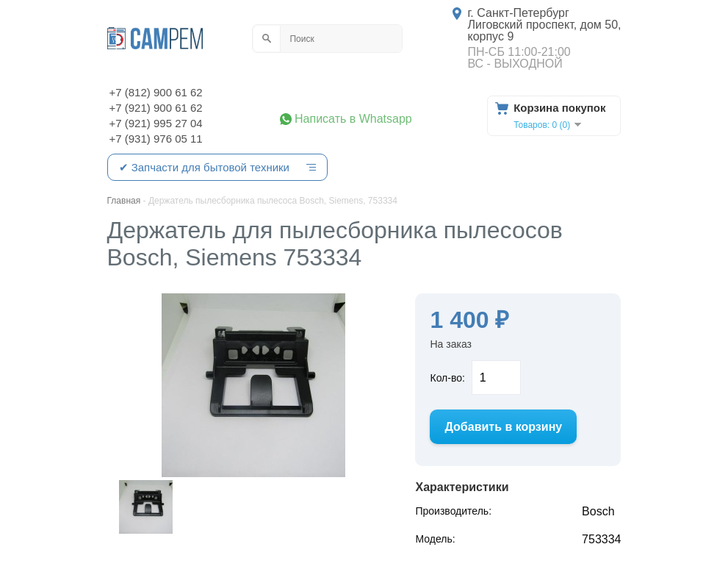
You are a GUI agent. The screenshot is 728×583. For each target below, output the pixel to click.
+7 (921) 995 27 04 (156, 123)
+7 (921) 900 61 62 (156, 108)
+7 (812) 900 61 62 (156, 92)
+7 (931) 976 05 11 (156, 139)
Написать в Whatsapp (353, 119)
